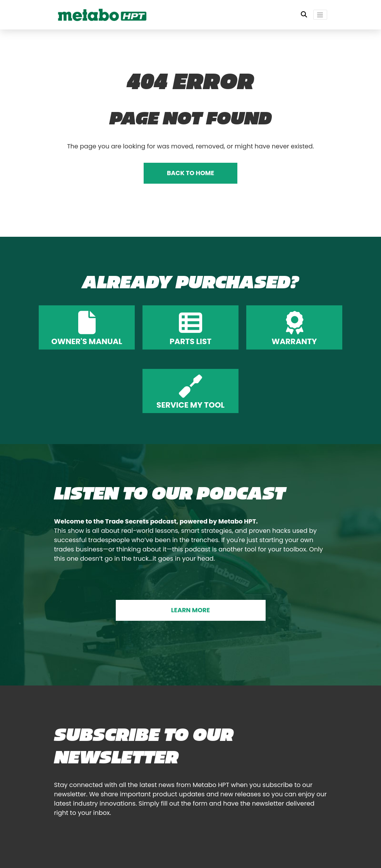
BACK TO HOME (190, 173)
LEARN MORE (190, 610)
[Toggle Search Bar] (304, 15)
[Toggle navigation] (320, 15)
